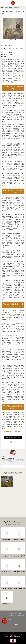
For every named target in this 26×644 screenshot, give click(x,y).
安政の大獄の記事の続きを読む (13, 437)
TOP (2, 8)
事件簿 (10, 8)
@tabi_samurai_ (15, 622)
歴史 (6, 8)
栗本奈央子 (5, 458)
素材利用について (13, 635)
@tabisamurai (15, 627)
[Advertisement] (13, 500)
